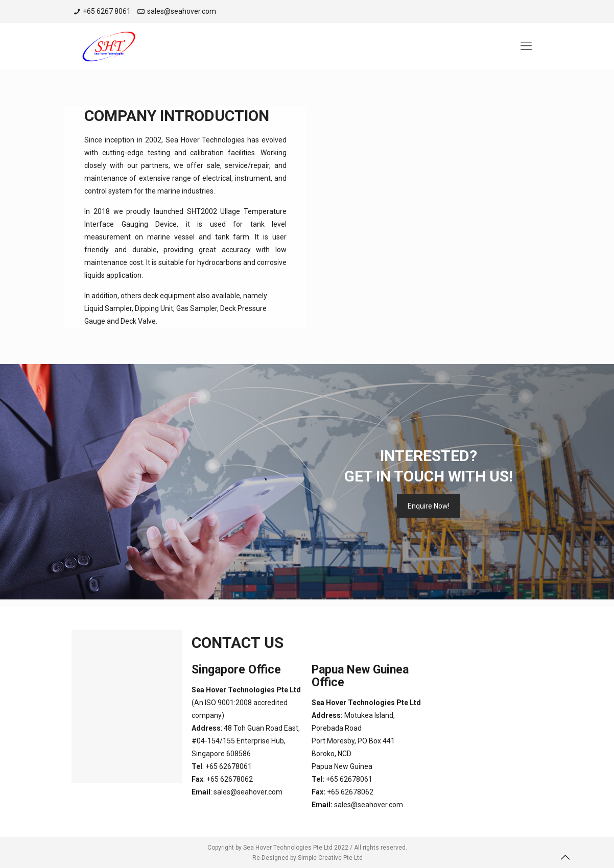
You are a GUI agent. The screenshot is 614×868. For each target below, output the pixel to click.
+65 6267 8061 (107, 11)
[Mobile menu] (526, 46)
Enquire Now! (429, 506)
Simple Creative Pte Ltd (330, 858)
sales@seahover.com (182, 11)
